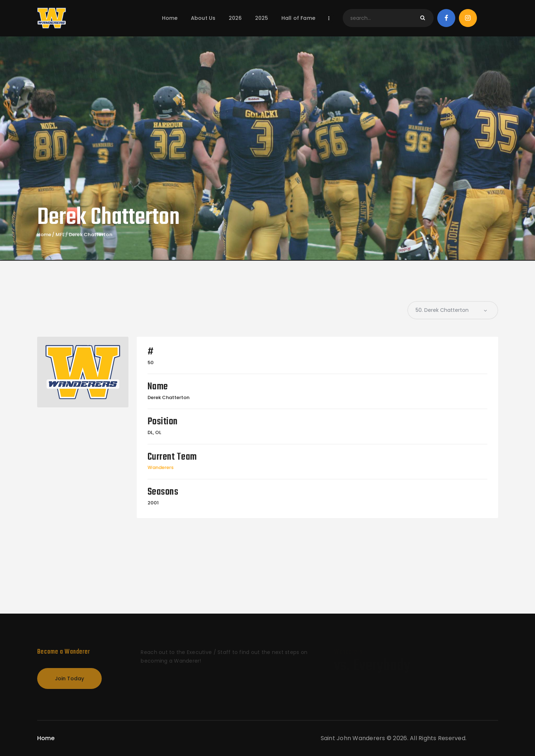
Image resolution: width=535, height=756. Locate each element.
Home (44, 235)
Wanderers (161, 467)
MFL (60, 235)
